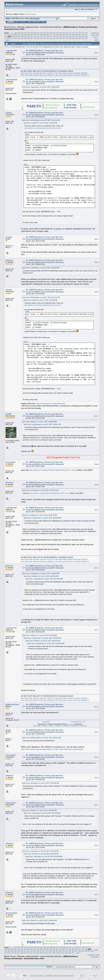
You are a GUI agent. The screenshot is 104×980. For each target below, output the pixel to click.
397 (70, 35)
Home (11, 22)
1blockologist (11, 79)
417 (51, 36)
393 (57, 35)
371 (70, 33)
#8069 (96, 485)
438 (35, 38)
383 (25, 35)
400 (79, 35)
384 (28, 35)
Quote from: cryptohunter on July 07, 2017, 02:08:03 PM (41, 87)
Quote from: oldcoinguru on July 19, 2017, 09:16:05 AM (40, 783)
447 (63, 38)
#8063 (96, 115)
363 (45, 33)
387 (38, 35)
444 (54, 38)
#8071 (96, 568)
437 (31, 38)
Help (17, 22)
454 (86, 38)
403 (6, 36)
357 (25, 33)
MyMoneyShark (12, 704)
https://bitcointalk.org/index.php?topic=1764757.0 (38, 73)
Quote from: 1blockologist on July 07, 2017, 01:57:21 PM (41, 120)
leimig (8, 730)
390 (47, 35)
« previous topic (95, 34)
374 (80, 33)
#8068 (96, 464)
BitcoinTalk (37, 726)
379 (12, 35)
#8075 (96, 757)
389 (44, 35)
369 (64, 33)
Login (29, 22)
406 (16, 36)
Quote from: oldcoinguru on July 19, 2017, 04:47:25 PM (40, 851)
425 (77, 36)
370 (67, 33)
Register (36, 22)
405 (13, 36)
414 (42, 36)
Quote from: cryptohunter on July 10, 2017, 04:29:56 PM (41, 574)
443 (51, 38)
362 (41, 33)
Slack (45, 726)
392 (54, 35)
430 (9, 38)
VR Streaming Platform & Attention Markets (52, 724)
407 (19, 36)
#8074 (96, 732)
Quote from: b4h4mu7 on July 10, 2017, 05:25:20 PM (39, 635)
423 (71, 36)
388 (41, 35)
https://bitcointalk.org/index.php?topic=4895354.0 (38, 75)
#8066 (96, 292)
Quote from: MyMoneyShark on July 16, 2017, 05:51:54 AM (41, 738)
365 (51, 33)
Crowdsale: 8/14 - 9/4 (78, 722)
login (26, 14)
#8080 (96, 915)
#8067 (96, 416)
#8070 (96, 510)
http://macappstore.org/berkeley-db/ (51, 404)
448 (67, 38)
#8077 (96, 805)
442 (47, 38)
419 (58, 36)
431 (12, 38)
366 (54, 33)
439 (38, 38)
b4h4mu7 (10, 260)
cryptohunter (11, 51)
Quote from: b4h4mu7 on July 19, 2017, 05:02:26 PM (39, 921)
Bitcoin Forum (10, 27)
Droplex (9, 237)
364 (48, 33)
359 (32, 33)
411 (32, 36)
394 (60, 35)
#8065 (96, 262)
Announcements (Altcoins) (51, 27)
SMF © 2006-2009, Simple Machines (61, 976)
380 (15, 35)
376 (86, 33)
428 (87, 36)
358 (29, 33)
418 (55, 36)
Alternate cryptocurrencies (28, 27)
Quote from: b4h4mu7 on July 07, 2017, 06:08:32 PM (39, 422)
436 (28, 38)
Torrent (37, 18)
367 (57, 33)
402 (86, 35)
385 (31, 35)
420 (61, 36)
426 (80, 36)
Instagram (83, 726)
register (33, 14)
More (43, 22)
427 (84, 36)
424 (74, 36)
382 (22, 35)
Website (79, 724)
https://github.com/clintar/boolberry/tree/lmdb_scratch (43, 128)
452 (79, 38)
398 (73, 35)
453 (83, 38)
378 (9, 35)
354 (16, 33)
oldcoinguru (11, 755)
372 (74, 33)
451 (76, 38)
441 (44, 38)
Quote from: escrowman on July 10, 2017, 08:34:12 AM (40, 490)
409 (26, 36)
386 (35, 35)
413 (39, 36)
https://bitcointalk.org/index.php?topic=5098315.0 (72, 75)
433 (18, 38)
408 (23, 36)
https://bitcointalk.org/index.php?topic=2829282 (71, 73)
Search (23, 22)
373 (77, 33)
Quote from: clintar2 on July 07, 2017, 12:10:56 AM (41, 123)
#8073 (96, 707)
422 (68, 36)
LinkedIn (58, 726)
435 (25, 38)
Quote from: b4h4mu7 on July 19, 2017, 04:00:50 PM (39, 810)
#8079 (96, 895)
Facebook (74, 726)
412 (35, 36)
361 (38, 33)
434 (22, 38)
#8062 (96, 82)
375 (83, 33)
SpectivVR (46, 722)
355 (19, 33)
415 (45, 36)
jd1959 (8, 414)
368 (61, 33)
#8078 (96, 846)
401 (83, 35)
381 (18, 35)
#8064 (96, 239)
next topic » (96, 36)
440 (41, 38)
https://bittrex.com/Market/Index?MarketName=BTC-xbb (52, 470)
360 (35, 33)
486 (7, 40)
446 (60, 38)
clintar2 (9, 113)
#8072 (96, 630)
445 (57, 38)
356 (22, 33)
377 (6, 35)
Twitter (51, 726)
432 (15, 38)
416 (48, 36)
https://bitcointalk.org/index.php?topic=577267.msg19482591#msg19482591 (52, 749)
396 (67, 35)
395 (63, 35)
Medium (66, 726)
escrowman (11, 462)
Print (96, 40)
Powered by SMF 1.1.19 (39, 976)
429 (6, 38)
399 (76, 35)
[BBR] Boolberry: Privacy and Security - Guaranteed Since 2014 (41, 957)
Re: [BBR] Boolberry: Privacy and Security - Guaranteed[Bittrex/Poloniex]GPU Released (45, 52)
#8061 (96, 53)
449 (70, 38)
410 (29, 36)
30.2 (32, 18)
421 (64, 36)
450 (73, 38)
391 (51, 35)
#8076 (96, 778)
